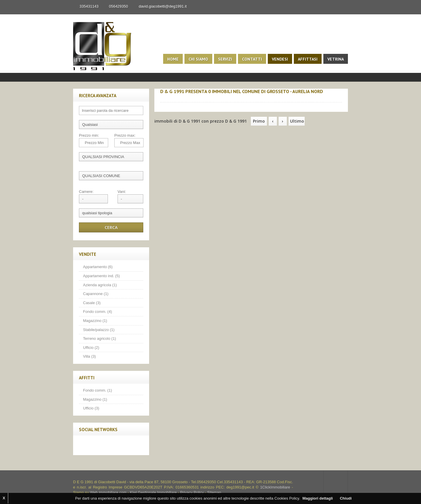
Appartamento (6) (98, 267)
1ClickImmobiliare (275, 487)
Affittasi (308, 59)
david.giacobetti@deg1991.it (163, 6)
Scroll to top (336, 482)
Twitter (97, 445)
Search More (341, 85)
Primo (259, 121)
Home (173, 59)
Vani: (122, 192)
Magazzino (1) (95, 321)
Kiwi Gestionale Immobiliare (153, 492)
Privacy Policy (192, 492)
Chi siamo (198, 59)
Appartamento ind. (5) (101, 276)
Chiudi (346, 498)
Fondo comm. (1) (98, 390)
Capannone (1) (96, 294)
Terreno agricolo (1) (100, 338)
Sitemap (214, 492)
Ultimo (297, 121)
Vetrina (336, 59)
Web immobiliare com (108, 492)
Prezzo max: (125, 135)
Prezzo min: (89, 135)
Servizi (225, 59)
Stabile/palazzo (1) (99, 330)
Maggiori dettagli (318, 498)
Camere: (86, 192)
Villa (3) (89, 356)
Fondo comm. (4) (98, 312)
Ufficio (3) (91, 408)
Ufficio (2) (91, 348)
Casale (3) (92, 303)
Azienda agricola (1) (100, 285)
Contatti (252, 59)
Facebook (85, 445)
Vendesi (280, 59)
